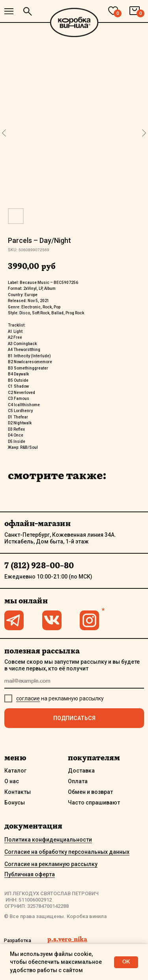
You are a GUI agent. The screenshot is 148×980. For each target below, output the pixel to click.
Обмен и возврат (90, 792)
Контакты (18, 792)
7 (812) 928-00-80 (39, 566)
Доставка (81, 771)
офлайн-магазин (37, 523)
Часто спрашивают (94, 803)
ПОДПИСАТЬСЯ (74, 718)
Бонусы (15, 803)
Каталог (15, 771)
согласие (28, 698)
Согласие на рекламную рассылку (51, 864)
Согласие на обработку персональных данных (67, 852)
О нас (12, 781)
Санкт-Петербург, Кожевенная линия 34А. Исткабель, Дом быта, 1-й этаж (60, 538)
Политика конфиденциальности (48, 840)
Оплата (78, 781)
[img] (9, 11)
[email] (74, 682)
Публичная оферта (30, 874)
